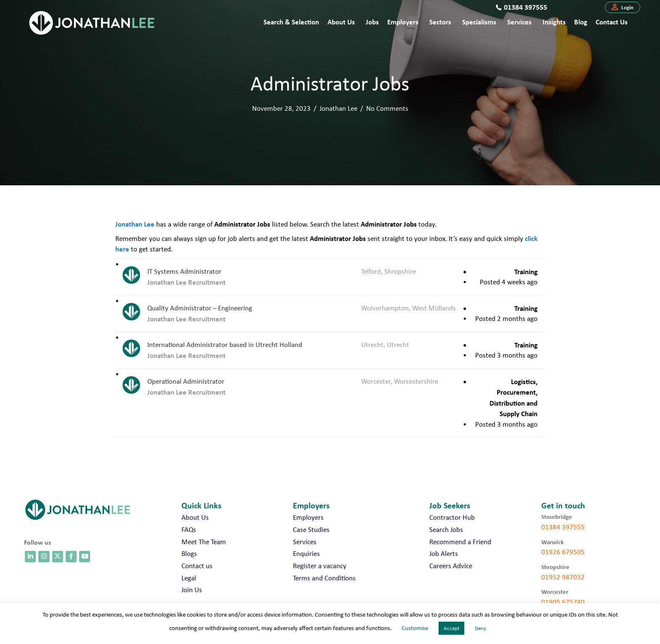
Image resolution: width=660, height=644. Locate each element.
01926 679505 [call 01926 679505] (563, 552)
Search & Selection (291, 22)
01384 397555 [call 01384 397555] (563, 527)
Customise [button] (415, 628)
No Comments (387, 108)
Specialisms (479, 22)
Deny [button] (480, 628)
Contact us (612, 22)
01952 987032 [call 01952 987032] (563, 577)
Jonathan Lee (338, 108)
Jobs (372, 22)
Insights (554, 22)
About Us (341, 22)
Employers (403, 22)
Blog (581, 22)
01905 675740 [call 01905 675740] (563, 602)
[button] (623, 8)
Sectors (440, 22)
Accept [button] (451, 628)
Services (519, 22)
